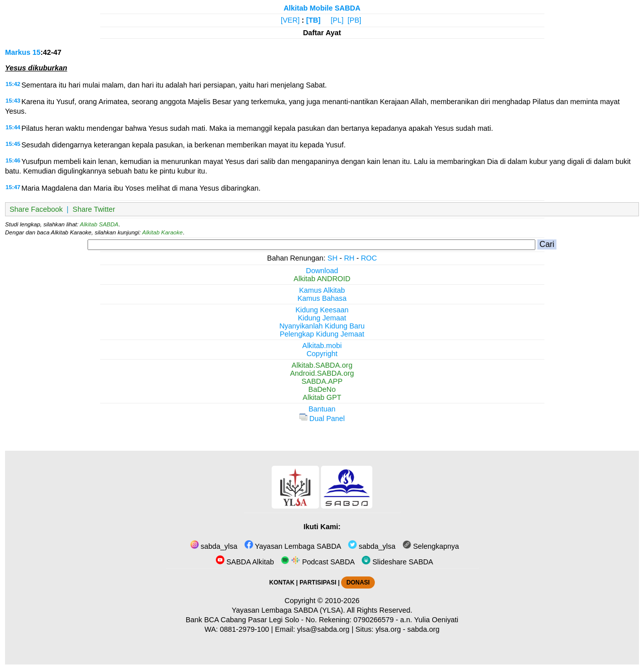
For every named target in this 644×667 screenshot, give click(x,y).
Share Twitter (94, 209)
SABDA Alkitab (245, 562)
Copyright (322, 354)
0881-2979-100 (245, 629)
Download (322, 271)
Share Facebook (36, 209)
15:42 (13, 84)
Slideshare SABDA (397, 562)
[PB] (354, 20)
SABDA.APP (322, 381)
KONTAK (282, 582)
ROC (369, 258)
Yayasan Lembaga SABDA (293, 546)
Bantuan (322, 409)
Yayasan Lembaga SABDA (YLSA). (289, 610)
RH (349, 258)
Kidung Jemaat (322, 318)
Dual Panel (322, 419)
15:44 (13, 127)
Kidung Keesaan (322, 310)
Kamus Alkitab (322, 290)
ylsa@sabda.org (323, 629)
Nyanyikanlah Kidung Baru (322, 326)
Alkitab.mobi (322, 346)
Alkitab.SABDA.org (322, 365)
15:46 (13, 160)
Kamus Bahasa (322, 298)
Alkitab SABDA (99, 224)
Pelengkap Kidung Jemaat (322, 334)
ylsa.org (388, 629)
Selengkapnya (431, 546)
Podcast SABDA (318, 562)
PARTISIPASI (318, 582)
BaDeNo (322, 389)
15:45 (13, 144)
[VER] (290, 20)
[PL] (337, 20)
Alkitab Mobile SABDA (322, 8)
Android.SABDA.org (322, 373)
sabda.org (424, 629)
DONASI (358, 582)
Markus (18, 52)
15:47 (13, 187)
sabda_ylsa (214, 546)
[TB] (313, 20)
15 (36, 52)
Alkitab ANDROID (322, 279)
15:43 (13, 101)
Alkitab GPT (322, 397)
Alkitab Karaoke (163, 232)
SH (333, 258)
